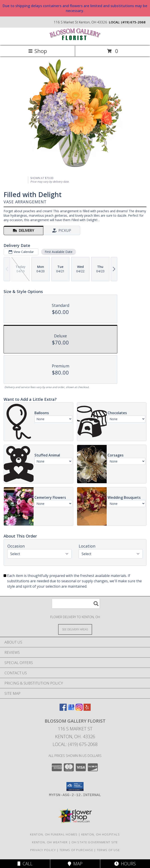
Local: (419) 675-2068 (75, 744)
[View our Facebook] (63, 709)
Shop (38, 51)
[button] (75, 786)
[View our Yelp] (87, 709)
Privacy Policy (43, 850)
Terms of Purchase (76, 850)
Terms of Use (108, 850)
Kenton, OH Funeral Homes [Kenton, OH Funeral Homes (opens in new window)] (54, 834)
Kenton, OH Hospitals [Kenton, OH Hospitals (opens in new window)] (101, 834)
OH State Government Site (95, 842)
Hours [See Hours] (125, 864)
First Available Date (59, 252)
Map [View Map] (75, 864)
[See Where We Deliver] (75, 629)
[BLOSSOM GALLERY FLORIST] (75, 39)
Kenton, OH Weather (50, 842)
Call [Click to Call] (25, 864)
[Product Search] (76, 604)
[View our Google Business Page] (71, 709)
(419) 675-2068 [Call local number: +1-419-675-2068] (133, 22)
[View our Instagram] (79, 709)
